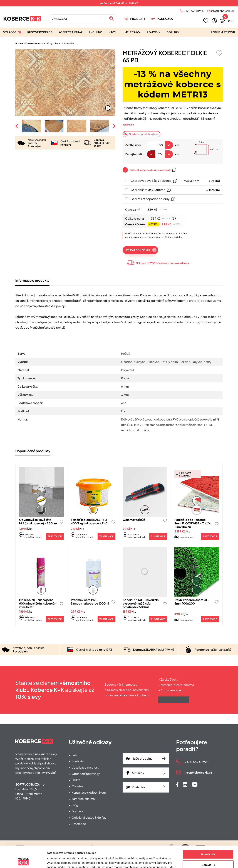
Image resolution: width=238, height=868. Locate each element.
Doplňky (173, 32)
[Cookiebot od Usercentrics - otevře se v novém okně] (23, 861)
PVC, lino (96, 32)
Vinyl (112, 32)
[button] (214, 21)
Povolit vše (208, 834)
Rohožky (153, 32)
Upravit (208, 844)
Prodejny (138, 19)
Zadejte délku (135, 154)
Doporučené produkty (33, 451)
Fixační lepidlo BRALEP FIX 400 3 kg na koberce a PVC (89, 521)
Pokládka (165, 19)
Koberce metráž (70, 32)
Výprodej (10, 32)
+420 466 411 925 (194, 11)
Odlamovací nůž (134, 520)
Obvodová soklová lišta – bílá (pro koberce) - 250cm (38, 521)
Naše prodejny (142, 758)
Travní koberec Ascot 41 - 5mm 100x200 (192, 602)
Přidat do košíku (138, 250)
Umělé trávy (132, 32)
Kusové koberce (40, 32)
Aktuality (138, 773)
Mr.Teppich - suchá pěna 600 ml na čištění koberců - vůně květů (38, 603)
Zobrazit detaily (57, 861)
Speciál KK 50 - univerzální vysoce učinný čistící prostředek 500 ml (141, 603)
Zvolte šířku (133, 145)
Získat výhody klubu (174, 700)
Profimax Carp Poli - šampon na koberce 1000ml (90, 602)
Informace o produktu (32, 280)
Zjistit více (55, 536)
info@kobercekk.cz (223, 11)
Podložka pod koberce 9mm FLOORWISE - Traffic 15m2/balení (193, 523)
